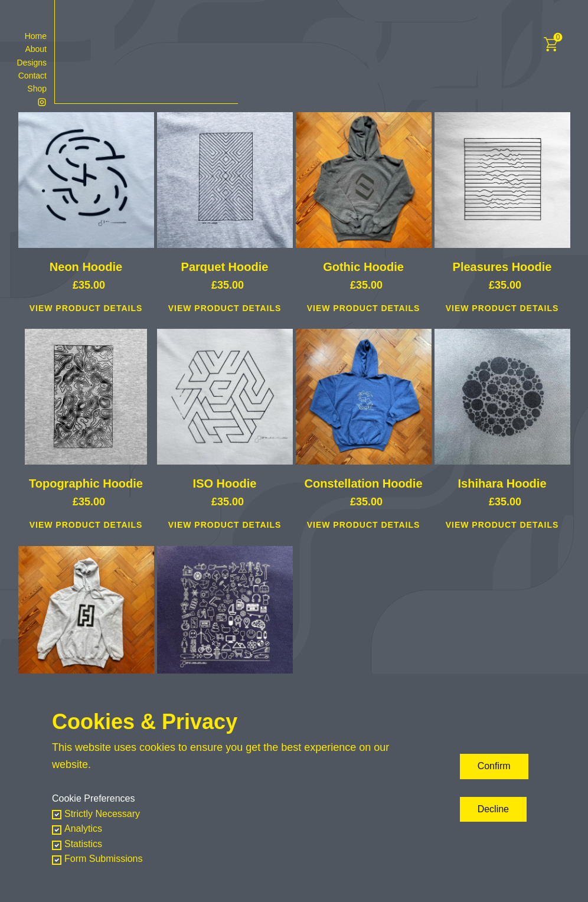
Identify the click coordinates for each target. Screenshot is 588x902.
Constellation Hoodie (364, 483)
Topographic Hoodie (86, 483)
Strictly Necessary (102, 814)
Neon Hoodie (86, 267)
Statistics (83, 844)
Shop (37, 89)
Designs (32, 63)
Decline (493, 809)
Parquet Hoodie (225, 267)
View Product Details (86, 308)
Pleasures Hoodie (502, 267)
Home (36, 36)
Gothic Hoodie (363, 267)
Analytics (83, 829)
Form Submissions (103, 859)
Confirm (494, 766)
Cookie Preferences (94, 798)
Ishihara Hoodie (502, 483)
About (36, 49)
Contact (32, 76)
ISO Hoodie (225, 483)
